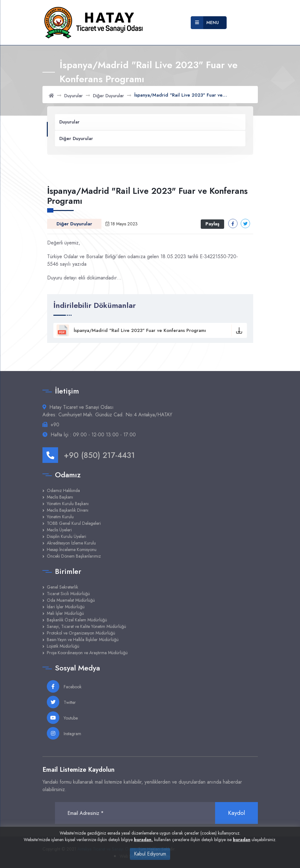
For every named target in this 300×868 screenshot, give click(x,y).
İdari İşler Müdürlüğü (66, 607)
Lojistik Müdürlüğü (63, 646)
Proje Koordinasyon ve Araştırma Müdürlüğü (87, 653)
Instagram (64, 733)
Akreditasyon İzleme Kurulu (71, 543)
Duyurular (74, 96)
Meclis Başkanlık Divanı (68, 510)
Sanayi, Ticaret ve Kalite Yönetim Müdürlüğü (86, 626)
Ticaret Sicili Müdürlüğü (68, 594)
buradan (242, 840)
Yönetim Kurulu (60, 517)
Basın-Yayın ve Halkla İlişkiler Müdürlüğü (83, 640)
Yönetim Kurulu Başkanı (68, 504)
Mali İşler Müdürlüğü (65, 613)
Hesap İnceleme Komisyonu (72, 549)
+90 (55, 425)
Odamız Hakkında (63, 490)
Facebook (64, 686)
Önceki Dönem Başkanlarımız (74, 556)
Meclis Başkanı (60, 497)
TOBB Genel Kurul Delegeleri (74, 523)
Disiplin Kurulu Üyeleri (66, 536)
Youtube (62, 718)
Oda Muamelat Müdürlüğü (71, 600)
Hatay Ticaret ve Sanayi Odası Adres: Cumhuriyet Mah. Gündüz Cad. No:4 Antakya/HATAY (107, 411)
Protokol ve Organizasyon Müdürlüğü (81, 633)
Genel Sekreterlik (62, 587)
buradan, (143, 840)
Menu (205, 23)
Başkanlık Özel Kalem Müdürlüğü (77, 620)
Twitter (61, 702)
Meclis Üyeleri (59, 530)
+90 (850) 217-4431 (89, 455)
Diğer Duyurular (108, 96)
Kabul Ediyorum (150, 854)
